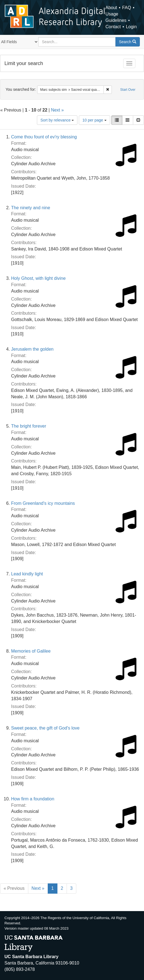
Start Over (128, 90)
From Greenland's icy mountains (43, 503)
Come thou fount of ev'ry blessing (44, 137)
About (111, 8)
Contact (113, 27)
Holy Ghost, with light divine (38, 278)
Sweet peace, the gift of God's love (45, 728)
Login (131, 27)
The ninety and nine (31, 208)
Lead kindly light (27, 574)
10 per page (94, 120)
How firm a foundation (33, 799)
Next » (57, 110)
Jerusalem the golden (32, 349)
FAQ (127, 8)
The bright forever (29, 426)
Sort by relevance (57, 120)
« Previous (14, 888)
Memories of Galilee (31, 651)
